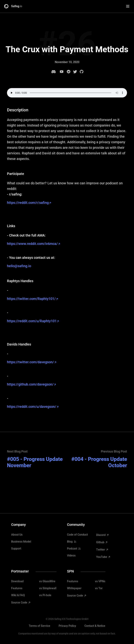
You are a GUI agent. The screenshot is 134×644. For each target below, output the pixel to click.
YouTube (102, 557)
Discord (101, 535)
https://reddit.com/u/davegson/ (32, 407)
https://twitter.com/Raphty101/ (31, 299)
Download (17, 581)
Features (17, 588)
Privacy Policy (67, 626)
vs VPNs (100, 581)
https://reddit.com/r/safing (28, 203)
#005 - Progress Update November (35, 462)
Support (16, 549)
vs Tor (99, 588)
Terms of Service (40, 626)
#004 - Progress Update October (99, 462)
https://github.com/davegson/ (30, 384)
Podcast (72, 549)
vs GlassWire (47, 581)
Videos (71, 555)
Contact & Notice (95, 626)
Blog (70, 542)
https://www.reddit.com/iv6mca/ (32, 244)
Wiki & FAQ (18, 595)
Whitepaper (74, 588)
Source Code (20, 602)
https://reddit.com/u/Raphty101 (32, 321)
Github (101, 542)
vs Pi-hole (45, 595)
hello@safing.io (19, 266)
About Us (17, 535)
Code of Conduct (77, 535)
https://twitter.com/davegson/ (30, 362)
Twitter (101, 550)
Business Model (21, 542)
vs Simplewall (48, 588)
